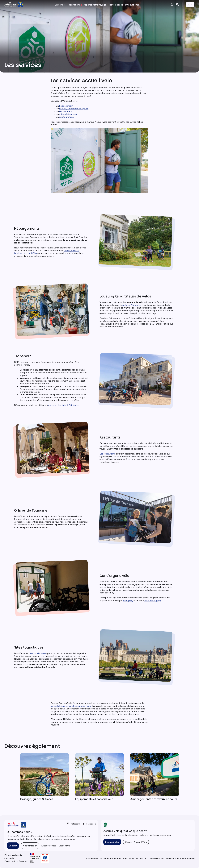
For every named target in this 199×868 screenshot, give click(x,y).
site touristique (67, 117)
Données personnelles (111, 858)
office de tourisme (68, 114)
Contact (13, 846)
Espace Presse (49, 846)
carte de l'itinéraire (132, 305)
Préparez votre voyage (94, 5)
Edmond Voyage (153, 600)
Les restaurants (107, 454)
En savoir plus (112, 842)
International (132, 5)
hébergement (66, 106)
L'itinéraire (60, 5)
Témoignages (116, 5)
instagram (75, 824)
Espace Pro (64, 846)
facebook (91, 824)
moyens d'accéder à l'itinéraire (64, 405)
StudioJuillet (166, 858)
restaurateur (66, 111)
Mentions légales (130, 858)
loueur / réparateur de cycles (74, 109)
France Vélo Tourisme (185, 858)
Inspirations (74, 5)
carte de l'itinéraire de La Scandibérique (71, 706)
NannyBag (128, 600)
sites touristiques (37, 653)
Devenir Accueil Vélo (136, 842)
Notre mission (30, 846)
